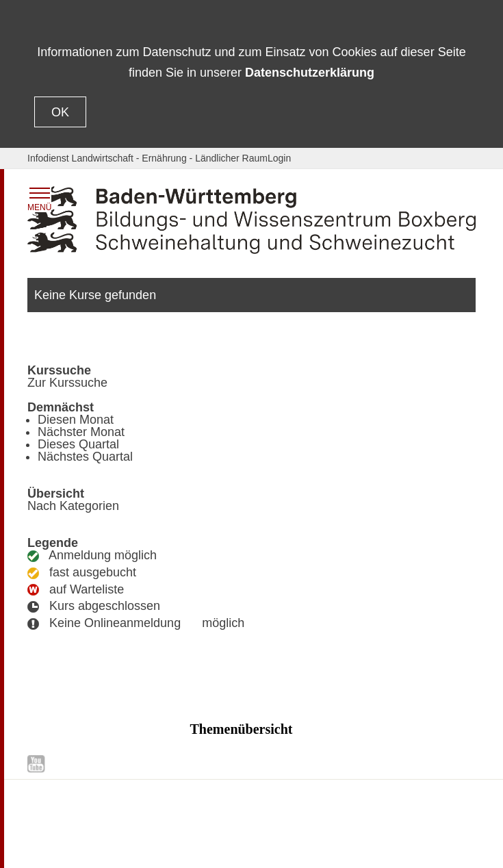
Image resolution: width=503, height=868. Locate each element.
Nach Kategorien (73, 506)
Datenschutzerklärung (310, 73)
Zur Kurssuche (67, 383)
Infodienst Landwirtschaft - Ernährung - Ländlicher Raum (147, 158)
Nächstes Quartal (85, 457)
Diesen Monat (76, 420)
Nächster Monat (81, 432)
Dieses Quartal (78, 444)
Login (279, 158)
